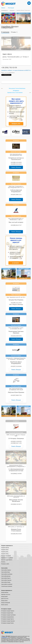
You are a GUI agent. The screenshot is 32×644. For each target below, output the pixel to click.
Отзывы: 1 (14, 32)
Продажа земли (5, 554)
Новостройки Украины (6, 570)
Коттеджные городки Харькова (8, 621)
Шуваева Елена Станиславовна (15, 93)
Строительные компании (7, 586)
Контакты (3, 562)
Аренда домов (4, 597)
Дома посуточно (5, 599)
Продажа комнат (5, 550)
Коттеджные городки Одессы (8, 619)
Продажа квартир (5, 548)
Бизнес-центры (5, 605)
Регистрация (11, 8)
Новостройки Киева (6, 572)
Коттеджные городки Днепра (7, 617)
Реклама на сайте (5, 564)
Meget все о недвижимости (16, 632)
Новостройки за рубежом (7, 584)
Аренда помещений (6, 603)
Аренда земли (4, 601)
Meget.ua (28, 70)
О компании (5, 32)
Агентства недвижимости (7, 560)
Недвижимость (5, 10)
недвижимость (11, 73)
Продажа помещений (6, 556)
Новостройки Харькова (6, 580)
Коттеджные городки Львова (7, 623)
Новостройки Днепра (6, 576)
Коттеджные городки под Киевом (8, 615)
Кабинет (3, 8)
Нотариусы (12, 10)
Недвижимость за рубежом (7, 558)
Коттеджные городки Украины (8, 611)
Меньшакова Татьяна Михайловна (17, 88)
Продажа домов (5, 552)
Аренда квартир (5, 592)
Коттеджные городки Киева (7, 613)
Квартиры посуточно (6, 594)
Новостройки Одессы (6, 578)
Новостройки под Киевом (7, 574)
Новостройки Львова (6, 582)
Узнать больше (16, 167)
